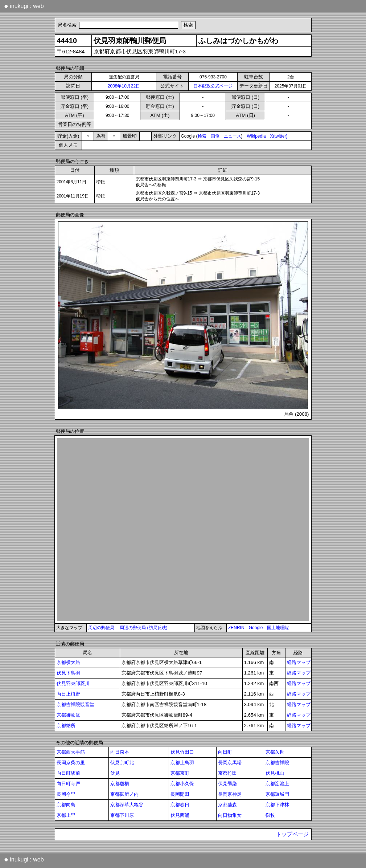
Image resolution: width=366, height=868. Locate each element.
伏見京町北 (122, 763)
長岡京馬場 (230, 763)
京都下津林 (277, 805)
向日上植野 (68, 694)
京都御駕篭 (68, 715)
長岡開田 (180, 794)
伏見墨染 (227, 784)
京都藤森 (227, 805)
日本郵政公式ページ (213, 86)
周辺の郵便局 (101, 628)
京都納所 (66, 726)
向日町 (225, 752)
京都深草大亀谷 (127, 805)
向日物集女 (230, 815)
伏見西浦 (180, 815)
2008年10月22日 (124, 86)
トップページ (292, 834)
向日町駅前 (68, 773)
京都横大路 (68, 662)
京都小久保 (182, 784)
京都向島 (66, 805)
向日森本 (120, 752)
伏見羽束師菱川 (73, 683)
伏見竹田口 (182, 752)
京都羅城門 (277, 794)
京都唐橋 (120, 784)
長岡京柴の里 (71, 763)
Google (256, 628)
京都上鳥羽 (182, 763)
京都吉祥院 (277, 763)
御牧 (270, 815)
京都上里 (66, 815)
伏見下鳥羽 (68, 673)
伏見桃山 (275, 773)
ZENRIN (236, 628)
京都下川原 (122, 815)
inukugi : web (24, 6)
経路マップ (299, 662)
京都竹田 (227, 773)
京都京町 (180, 773)
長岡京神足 (230, 794)
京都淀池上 (277, 784)
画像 (215, 136)
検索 (202, 136)
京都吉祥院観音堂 (75, 704)
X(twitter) (279, 136)
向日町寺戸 (68, 784)
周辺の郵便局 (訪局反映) (143, 628)
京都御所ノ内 (124, 794)
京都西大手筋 (71, 752)
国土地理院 (278, 628)
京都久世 (275, 752)
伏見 (115, 773)
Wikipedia (256, 136)
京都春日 (180, 805)
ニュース (233, 136)
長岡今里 (66, 794)
